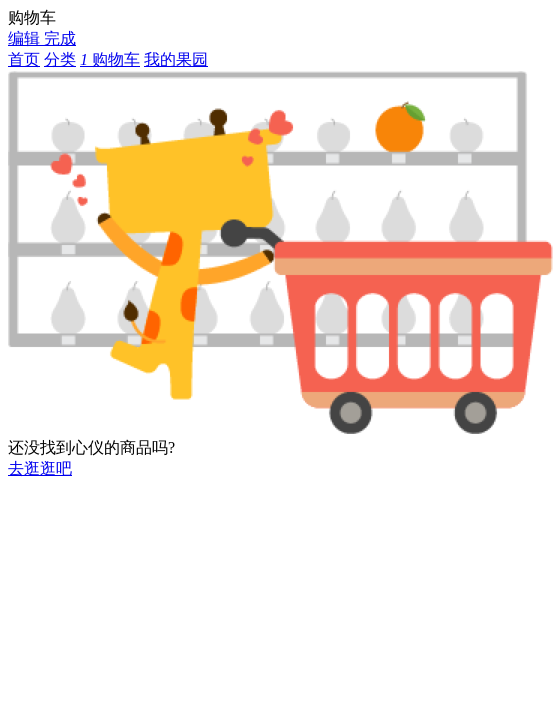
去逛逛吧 (40, 468)
